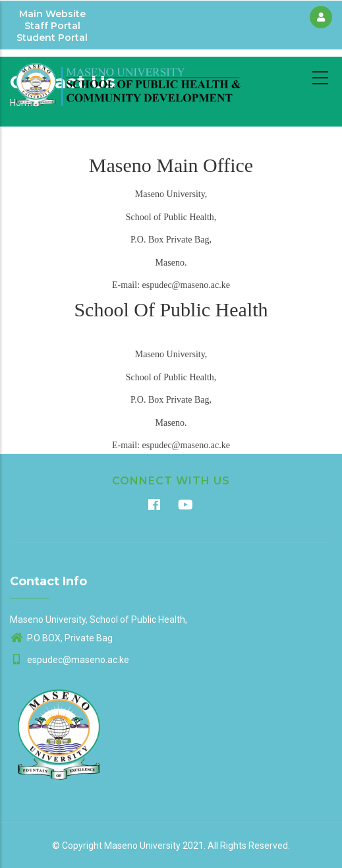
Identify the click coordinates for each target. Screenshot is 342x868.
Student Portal (52, 38)
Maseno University (142, 846)
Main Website (52, 14)
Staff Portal (52, 26)
